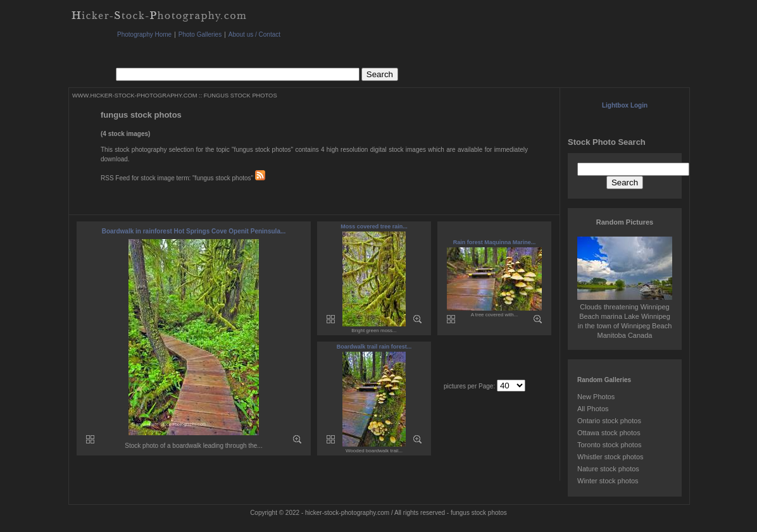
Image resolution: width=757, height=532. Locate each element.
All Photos (593, 409)
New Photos (596, 397)
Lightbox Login (625, 105)
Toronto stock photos (610, 445)
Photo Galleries (200, 34)
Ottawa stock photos (609, 433)
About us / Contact (254, 34)
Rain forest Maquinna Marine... (495, 242)
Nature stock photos (608, 469)
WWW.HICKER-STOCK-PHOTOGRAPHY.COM (135, 96)
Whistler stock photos (610, 457)
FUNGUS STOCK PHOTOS (241, 96)
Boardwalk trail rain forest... (374, 347)
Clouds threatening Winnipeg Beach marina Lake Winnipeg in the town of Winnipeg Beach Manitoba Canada (625, 316)
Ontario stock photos (609, 421)
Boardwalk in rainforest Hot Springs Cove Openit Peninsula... (194, 231)
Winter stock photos (608, 481)
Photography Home (144, 34)
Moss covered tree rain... (374, 226)
